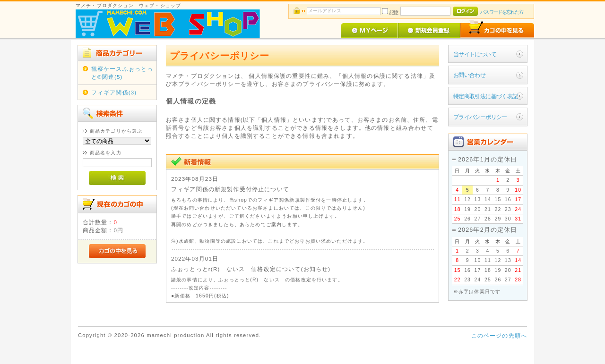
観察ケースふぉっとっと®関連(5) (122, 73)
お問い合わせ (470, 75)
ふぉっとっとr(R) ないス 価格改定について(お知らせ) (251, 269)
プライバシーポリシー (480, 117)
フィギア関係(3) (114, 92)
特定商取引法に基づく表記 (486, 96)
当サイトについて (475, 54)
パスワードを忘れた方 (502, 12)
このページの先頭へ (499, 335)
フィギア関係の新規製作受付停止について (230, 189)
